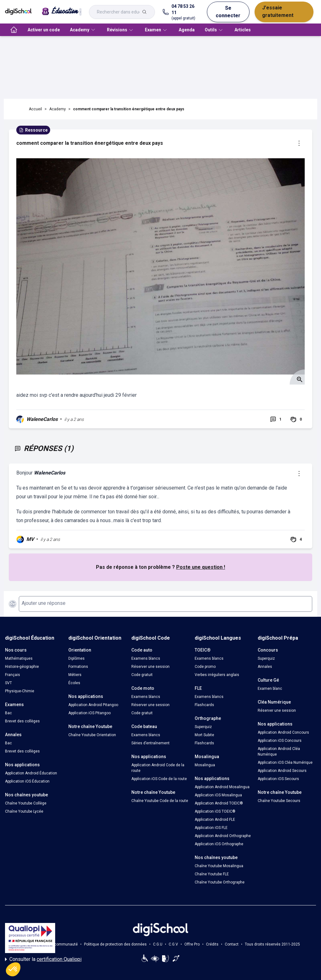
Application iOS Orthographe (219, 844)
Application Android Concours (283, 732)
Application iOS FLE (211, 828)
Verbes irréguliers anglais (217, 675)
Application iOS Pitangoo (89, 713)
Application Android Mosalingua (222, 787)
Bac (8, 713)
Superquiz (203, 727)
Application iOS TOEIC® (215, 811)
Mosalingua (205, 765)
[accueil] (14, 30)
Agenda (187, 30)
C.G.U (158, 944)
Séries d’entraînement (150, 743)
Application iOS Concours (280, 741)
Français (13, 675)
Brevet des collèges (22, 721)
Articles (243, 30)
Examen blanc (270, 689)
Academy (58, 109)
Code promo (205, 667)
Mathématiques (19, 658)
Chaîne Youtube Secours (279, 801)
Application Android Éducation (31, 773)
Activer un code (44, 30)
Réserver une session (150, 667)
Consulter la (43, 959)
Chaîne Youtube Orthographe (220, 882)
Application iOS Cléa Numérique (285, 763)
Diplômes (76, 658)
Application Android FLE (215, 820)
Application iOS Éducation (27, 781)
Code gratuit (142, 675)
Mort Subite (204, 735)
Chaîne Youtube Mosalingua (219, 866)
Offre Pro (192, 944)
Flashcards (204, 705)
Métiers (75, 675)
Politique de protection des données (115, 944)
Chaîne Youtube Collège (26, 803)
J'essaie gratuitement (278, 11)
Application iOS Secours (278, 779)
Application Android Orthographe (223, 836)
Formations (78, 667)
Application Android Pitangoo (93, 705)
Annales (265, 667)
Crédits (212, 944)
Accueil (35, 109)
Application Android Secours (282, 771)
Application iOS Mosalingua (218, 795)
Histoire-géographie (22, 667)
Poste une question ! (201, 567)
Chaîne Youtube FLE (212, 874)
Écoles (74, 683)
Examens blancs (146, 658)
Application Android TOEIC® (219, 803)
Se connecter (228, 12)
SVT (8, 683)
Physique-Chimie (20, 691)
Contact (232, 944)
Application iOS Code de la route (159, 779)
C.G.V (173, 944)
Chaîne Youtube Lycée (24, 811)
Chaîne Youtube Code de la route (160, 801)
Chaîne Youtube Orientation (92, 735)
